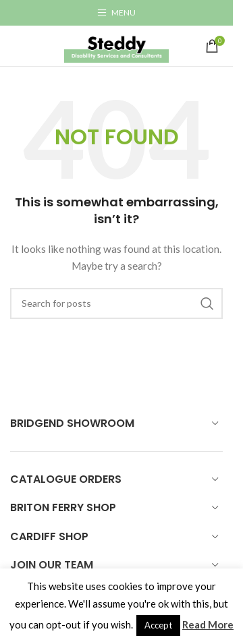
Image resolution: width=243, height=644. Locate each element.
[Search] (116, 303)
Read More (208, 624)
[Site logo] (117, 45)
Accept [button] (158, 625)
